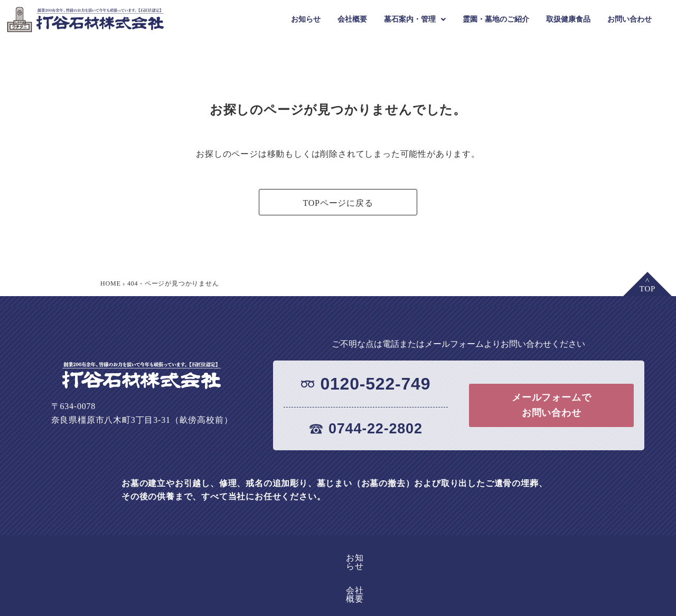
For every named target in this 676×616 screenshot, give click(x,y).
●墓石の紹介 (217, 607)
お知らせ (306, 19)
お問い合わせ (630, 19)
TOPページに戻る (338, 203)
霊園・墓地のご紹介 (496, 19)
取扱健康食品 (568, 19)
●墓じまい (385, 607)
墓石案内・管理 (415, 19)
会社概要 (352, 19)
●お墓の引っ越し (450, 607)
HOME (111, 283)
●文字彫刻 (273, 607)
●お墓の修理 (329, 607)
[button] (415, 20)
